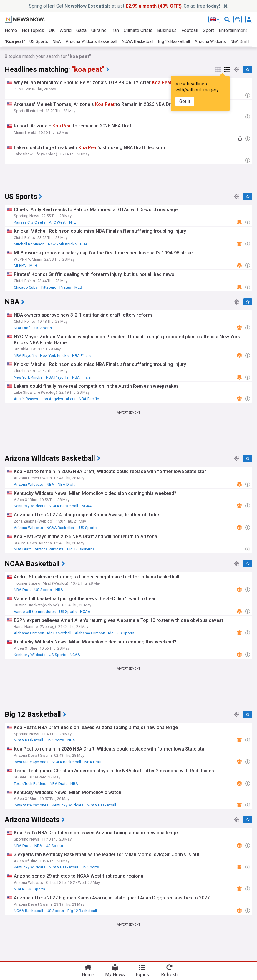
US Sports (39, 41)
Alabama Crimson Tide (94, 633)
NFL (73, 222)
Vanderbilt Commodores (35, 612)
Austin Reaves (26, 399)
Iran (115, 30)
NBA (57, 41)
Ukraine (99, 30)
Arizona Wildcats (210, 41)
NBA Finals (81, 356)
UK (52, 30)
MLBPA (20, 266)
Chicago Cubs (26, 287)
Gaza (81, 30)
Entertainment (233, 30)
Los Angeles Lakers (58, 399)
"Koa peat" (15, 41)
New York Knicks (62, 244)
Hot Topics (33, 30)
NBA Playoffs (25, 356)
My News (115, 975)
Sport (208, 30)
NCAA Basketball (138, 41)
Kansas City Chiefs (30, 222)
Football (190, 30)
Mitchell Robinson (29, 244)
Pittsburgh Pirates (56, 287)
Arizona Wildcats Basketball (91, 41)
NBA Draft (22, 328)
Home (11, 30)
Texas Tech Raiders (30, 784)
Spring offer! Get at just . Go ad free (124, 6)
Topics (142, 975)
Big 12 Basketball (174, 41)
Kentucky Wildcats (30, 506)
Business (167, 30)
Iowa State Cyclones (31, 762)
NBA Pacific (89, 399)
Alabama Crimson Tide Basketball (43, 633)
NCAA (87, 506)
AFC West (57, 222)
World (66, 30)
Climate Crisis (138, 30)
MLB (33, 266)
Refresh (169, 975)
